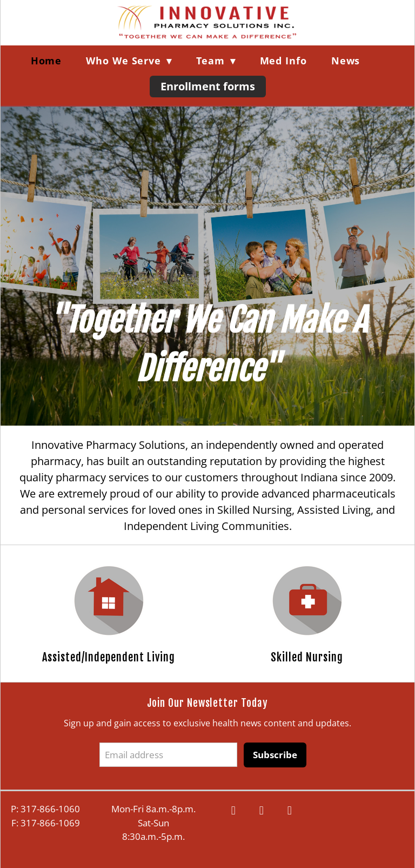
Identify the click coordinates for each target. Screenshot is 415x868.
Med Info (283, 61)
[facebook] (233, 811)
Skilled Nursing (307, 657)
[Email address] (168, 755)
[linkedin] (290, 811)
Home (46, 61)
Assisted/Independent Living (109, 657)
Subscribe (275, 755)
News (346, 61)
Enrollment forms (208, 86)
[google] (262, 811)
